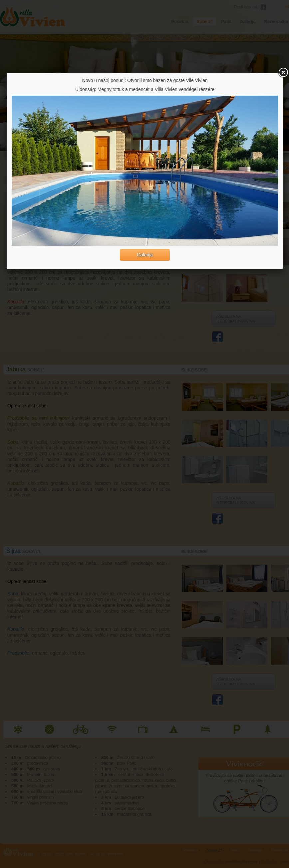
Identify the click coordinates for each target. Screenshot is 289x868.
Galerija (145, 255)
